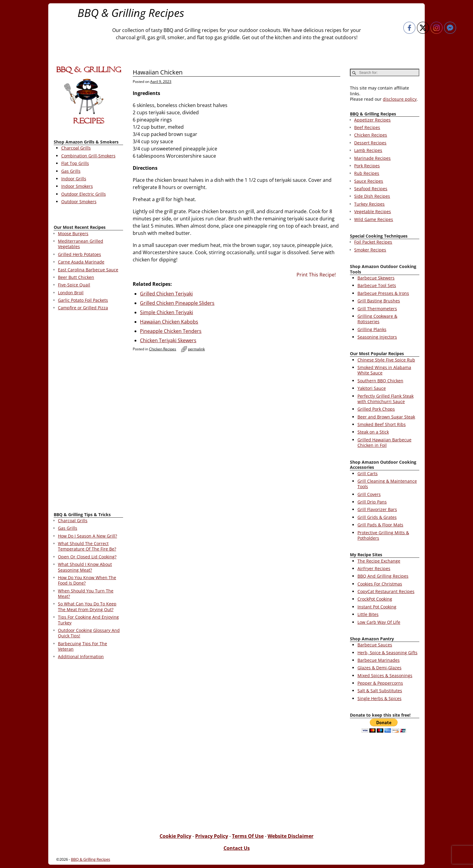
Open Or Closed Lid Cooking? (87, 557)
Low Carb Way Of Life (379, 622)
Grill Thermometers (377, 309)
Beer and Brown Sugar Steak (386, 417)
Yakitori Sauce (372, 388)
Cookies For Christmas (380, 584)
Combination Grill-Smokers (88, 156)
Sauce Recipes (369, 181)
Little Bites (368, 614)
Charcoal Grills (76, 148)
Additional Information (81, 657)
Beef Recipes (367, 127)
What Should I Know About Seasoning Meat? (85, 567)
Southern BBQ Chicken (380, 381)
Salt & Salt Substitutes (380, 691)
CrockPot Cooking (375, 599)
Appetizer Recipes (372, 120)
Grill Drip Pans (372, 502)
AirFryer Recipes (374, 568)
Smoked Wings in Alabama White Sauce (384, 370)
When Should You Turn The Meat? (86, 593)
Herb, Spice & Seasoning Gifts (387, 653)
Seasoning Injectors (377, 337)
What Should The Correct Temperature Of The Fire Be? (87, 546)
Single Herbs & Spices (379, 698)
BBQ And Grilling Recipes (383, 576)
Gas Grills (71, 171)
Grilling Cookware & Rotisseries (377, 319)
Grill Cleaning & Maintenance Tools (387, 484)
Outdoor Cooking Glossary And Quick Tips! (89, 633)
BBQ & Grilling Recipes (131, 13)
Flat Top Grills (75, 163)
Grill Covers (369, 494)
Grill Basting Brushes (379, 301)
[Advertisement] (88, 412)
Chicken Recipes (163, 349)
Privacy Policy (212, 836)
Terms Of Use (248, 836)
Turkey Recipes (369, 204)
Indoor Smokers (77, 186)
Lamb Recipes (368, 150)
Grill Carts (368, 473)
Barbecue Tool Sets (377, 285)
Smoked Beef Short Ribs (382, 424)
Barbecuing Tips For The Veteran (83, 646)
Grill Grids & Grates (377, 517)
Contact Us (237, 848)
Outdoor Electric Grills (84, 194)
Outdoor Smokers (79, 202)
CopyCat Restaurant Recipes (386, 591)
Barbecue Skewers (376, 278)
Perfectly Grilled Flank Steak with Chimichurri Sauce (386, 399)
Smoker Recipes (370, 250)
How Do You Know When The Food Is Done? (87, 580)
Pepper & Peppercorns (380, 683)
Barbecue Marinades (379, 660)
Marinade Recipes (372, 158)
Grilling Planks (372, 329)
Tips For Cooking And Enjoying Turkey (88, 620)
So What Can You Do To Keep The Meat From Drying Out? (87, 606)
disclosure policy (400, 99)
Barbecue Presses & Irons (383, 293)
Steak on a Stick (373, 432)
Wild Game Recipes (374, 219)
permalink (196, 349)
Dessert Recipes (370, 143)
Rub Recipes (367, 173)
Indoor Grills (74, 179)
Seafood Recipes (371, 189)
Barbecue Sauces (375, 645)
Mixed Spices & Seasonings (385, 675)
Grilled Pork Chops (376, 409)
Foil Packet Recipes (373, 242)
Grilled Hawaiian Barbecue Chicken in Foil (384, 442)
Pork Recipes (367, 166)
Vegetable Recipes (373, 211)
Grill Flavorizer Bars (377, 509)
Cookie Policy (175, 836)
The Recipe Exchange (379, 561)
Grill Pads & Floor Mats (380, 525)
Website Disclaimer (290, 836)
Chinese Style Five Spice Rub (386, 360)
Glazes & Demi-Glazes (379, 668)
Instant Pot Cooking (377, 607)
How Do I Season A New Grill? (87, 536)
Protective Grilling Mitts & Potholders (383, 535)
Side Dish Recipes (372, 196)
